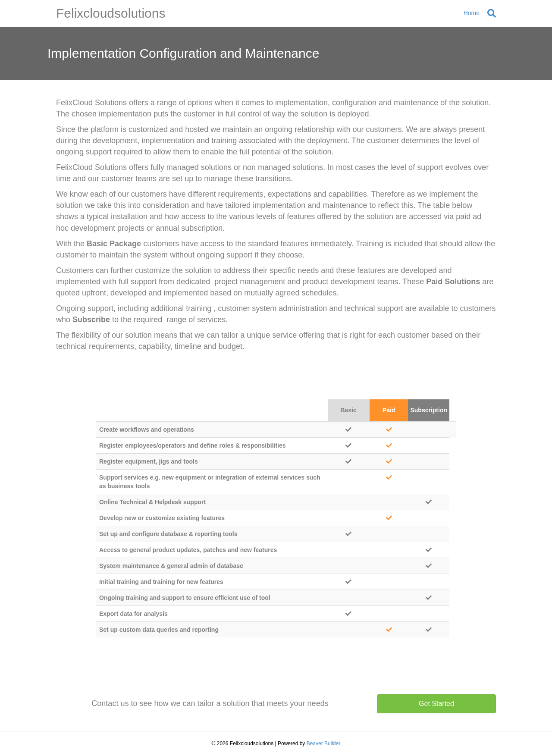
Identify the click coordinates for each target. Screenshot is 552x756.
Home (472, 13)
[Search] (490, 13)
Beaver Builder (324, 743)
